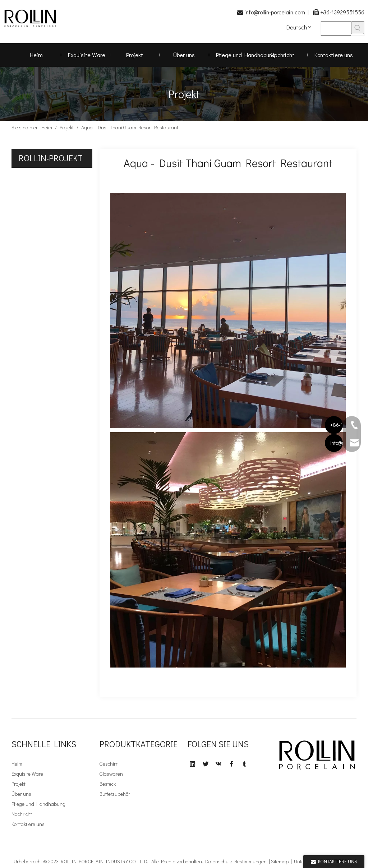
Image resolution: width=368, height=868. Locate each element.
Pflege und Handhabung (38, 804)
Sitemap (280, 861)
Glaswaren (111, 774)
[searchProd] (336, 28)
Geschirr (109, 764)
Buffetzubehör (115, 794)
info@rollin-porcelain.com (275, 12)
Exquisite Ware (27, 774)
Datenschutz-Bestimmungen (236, 861)
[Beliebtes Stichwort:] (358, 28)
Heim (17, 764)
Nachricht (22, 814)
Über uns (21, 794)
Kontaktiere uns (28, 824)
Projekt (19, 784)
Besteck (108, 784)
